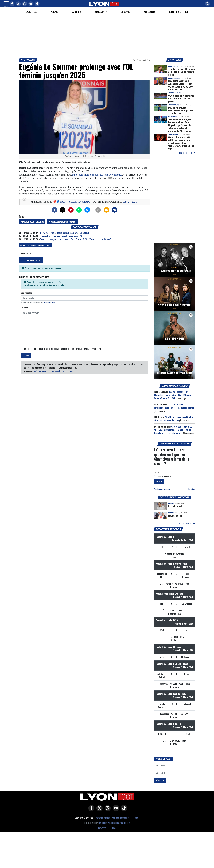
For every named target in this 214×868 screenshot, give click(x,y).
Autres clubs (150, 15)
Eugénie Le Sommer (33, 225)
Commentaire (27, 311)
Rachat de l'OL (175, 519)
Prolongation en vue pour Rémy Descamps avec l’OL (61, 239)
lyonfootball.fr (125, 826)
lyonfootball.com (113, 826)
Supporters (173, 138)
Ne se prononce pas (163, 479)
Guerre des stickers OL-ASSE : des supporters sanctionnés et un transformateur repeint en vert (181, 146)
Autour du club (174, 96)
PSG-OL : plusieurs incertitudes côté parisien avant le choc (181, 114)
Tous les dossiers (186, 526)
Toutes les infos (187, 156)
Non (157, 475)
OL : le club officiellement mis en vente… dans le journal (181, 102)
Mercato (54, 15)
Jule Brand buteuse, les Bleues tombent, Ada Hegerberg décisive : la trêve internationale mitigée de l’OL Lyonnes (180, 128)
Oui (157, 471)
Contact (135, 821)
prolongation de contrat (63, 225)
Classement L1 (101, 15)
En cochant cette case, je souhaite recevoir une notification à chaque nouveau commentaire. (63, 352)
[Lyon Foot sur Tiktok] (123, 813)
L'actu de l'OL (31, 15)
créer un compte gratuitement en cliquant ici (53, 374)
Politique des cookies (121, 821)
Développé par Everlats (107, 831)
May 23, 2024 (130, 205)
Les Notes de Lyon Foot (179, 15)
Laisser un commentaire (31, 263)
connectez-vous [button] (50, 306)
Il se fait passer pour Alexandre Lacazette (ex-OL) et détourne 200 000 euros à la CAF (181, 88)
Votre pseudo (27, 296)
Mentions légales (103, 821)
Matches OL (77, 15)
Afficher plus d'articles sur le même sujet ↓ (35, 249)
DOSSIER (171, 507)
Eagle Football (175, 509)
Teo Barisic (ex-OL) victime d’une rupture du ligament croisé (182, 75)
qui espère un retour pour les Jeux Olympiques (97, 178)
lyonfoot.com (103, 826)
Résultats (192, 493)
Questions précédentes (162, 493)
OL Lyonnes (125, 15)
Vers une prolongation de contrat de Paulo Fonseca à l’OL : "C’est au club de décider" (75, 243)
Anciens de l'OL (174, 70)
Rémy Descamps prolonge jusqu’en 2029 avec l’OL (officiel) (65, 236)
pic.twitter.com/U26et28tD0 (75, 205)
